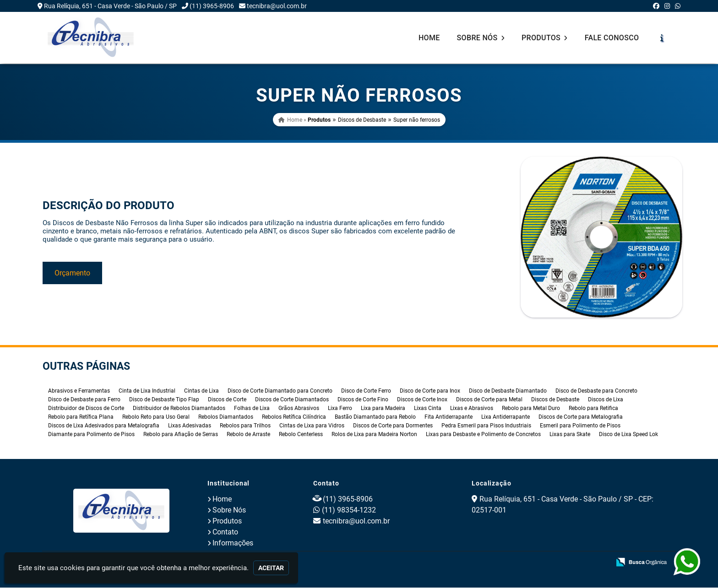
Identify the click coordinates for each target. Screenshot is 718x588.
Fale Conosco (612, 38)
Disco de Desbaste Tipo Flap (164, 400)
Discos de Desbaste (362, 120)
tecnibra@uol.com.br (277, 6)
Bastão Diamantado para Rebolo (375, 417)
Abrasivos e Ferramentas (79, 391)
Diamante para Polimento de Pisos (91, 435)
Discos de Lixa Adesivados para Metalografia (104, 426)
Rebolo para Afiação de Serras (181, 435)
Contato (225, 532)
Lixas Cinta (428, 409)
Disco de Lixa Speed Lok (628, 435)
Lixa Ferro (340, 409)
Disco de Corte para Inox (430, 391)
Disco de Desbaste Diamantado (508, 391)
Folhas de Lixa (252, 409)
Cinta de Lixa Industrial (147, 391)
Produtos (545, 38)
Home (429, 38)
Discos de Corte (227, 400)
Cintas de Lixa (201, 391)
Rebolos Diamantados (226, 417)
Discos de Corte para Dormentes (393, 426)
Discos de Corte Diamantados (292, 400)
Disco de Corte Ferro (366, 391)
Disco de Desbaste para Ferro (84, 400)
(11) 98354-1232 (349, 510)
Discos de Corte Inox (422, 400)
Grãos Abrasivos (299, 409)
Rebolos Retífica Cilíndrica (294, 417)
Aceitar (271, 568)
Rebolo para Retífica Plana (81, 417)
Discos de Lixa (606, 400)
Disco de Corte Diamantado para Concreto (280, 391)
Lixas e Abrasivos (472, 409)
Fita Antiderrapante (449, 417)
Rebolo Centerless (301, 435)
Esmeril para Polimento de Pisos (580, 426)
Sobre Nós (481, 38)
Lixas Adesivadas (190, 426)
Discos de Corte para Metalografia (581, 417)
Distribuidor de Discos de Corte (86, 409)
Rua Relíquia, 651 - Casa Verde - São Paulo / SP (110, 6)
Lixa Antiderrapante (506, 417)
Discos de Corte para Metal (489, 400)
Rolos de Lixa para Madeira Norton (374, 435)
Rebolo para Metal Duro (531, 409)
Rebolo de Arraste (248, 435)
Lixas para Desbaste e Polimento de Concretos (483, 435)
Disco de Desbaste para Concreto (596, 391)
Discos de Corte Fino (363, 400)
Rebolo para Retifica (593, 409)
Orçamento (72, 273)
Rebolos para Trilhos (245, 426)
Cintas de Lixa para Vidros (312, 426)
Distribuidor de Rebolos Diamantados (179, 409)
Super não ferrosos (417, 120)
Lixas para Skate (570, 435)
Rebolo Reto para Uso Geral (156, 417)
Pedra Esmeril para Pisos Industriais (486, 426)
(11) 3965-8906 (212, 6)
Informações (233, 543)
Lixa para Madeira (383, 409)
